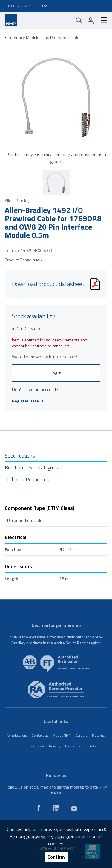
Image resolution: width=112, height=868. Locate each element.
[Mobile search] (79, 20)
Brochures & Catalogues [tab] (32, 467)
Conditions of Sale (30, 746)
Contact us (40, 735)
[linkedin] (56, 808)
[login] (91, 20)
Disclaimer (73, 746)
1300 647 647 (19, 6)
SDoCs (92, 746)
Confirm (56, 857)
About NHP (62, 735)
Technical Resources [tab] (27, 479)
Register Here (28, 401)
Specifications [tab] (20, 456)
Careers (81, 735)
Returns (98, 735)
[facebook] (38, 808)
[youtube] (74, 808)
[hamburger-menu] (101, 20)
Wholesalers (17, 735)
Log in (56, 373)
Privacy (55, 746)
